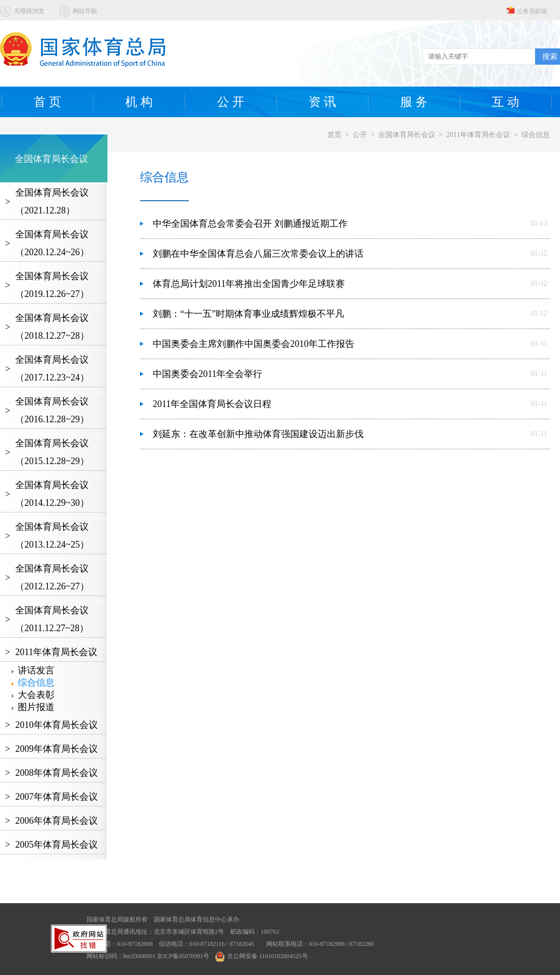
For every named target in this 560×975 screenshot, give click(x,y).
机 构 (139, 102)
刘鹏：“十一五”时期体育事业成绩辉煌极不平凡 (248, 314)
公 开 (231, 102)
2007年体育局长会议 (57, 797)
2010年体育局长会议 (57, 725)
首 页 (47, 102)
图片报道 (36, 707)
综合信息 (536, 135)
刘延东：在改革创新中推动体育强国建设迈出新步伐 (258, 434)
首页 (334, 135)
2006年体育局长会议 (57, 821)
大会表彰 (36, 695)
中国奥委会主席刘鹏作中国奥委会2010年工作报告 (254, 344)
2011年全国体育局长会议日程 (212, 404)
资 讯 (322, 102)
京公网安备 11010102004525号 (262, 956)
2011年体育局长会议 (478, 135)
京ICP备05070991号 (183, 956)
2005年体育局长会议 (57, 845)
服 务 (414, 102)
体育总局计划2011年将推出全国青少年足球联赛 (249, 284)
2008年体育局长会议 (57, 773)
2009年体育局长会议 (57, 749)
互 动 (506, 102)
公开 (360, 135)
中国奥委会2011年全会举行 (207, 374)
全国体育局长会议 (407, 135)
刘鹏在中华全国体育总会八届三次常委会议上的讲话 (258, 254)
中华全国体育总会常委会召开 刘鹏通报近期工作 (250, 224)
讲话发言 (36, 670)
